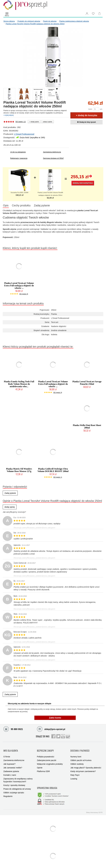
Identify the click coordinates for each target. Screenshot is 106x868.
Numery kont (76, 754)
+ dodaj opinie (34, 122)
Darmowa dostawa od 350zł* (53, 158)
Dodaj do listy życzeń (86, 122)
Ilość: (90, 109)
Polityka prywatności (46, 754)
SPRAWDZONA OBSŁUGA (47, 783)
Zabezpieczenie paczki (47, 757)
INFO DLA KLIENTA (11, 749)
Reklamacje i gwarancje (19, 158)
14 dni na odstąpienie (18, 152)
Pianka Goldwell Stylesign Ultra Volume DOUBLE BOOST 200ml (53, 471)
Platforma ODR (43, 768)
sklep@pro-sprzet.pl (51, 730)
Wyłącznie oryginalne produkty (50, 761)
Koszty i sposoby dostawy (14, 782)
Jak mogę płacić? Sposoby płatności (86, 765)
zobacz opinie (47, 122)
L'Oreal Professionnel (24, 134)
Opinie (40, 765)
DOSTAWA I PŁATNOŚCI (80, 749)
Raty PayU (75, 772)
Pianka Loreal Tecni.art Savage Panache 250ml (87, 383)
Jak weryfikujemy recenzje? (14, 513)
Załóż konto (55, 718)
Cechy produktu (25, 206)
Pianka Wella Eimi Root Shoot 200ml (87, 427)
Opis (7, 206)
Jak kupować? (9, 761)
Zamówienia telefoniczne (52, 152)
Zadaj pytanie (49, 206)
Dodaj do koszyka (83, 183)
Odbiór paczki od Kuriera (81, 757)
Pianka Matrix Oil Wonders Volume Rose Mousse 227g (19, 471)
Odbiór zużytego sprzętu (14, 789)
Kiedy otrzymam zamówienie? (83, 768)
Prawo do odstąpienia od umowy (17, 786)
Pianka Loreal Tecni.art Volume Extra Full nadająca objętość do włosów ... (19, 286)
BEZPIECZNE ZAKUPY (45, 749)
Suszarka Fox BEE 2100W (19, 192)
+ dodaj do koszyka (86, 115)
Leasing (74, 776)
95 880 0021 (13, 730)
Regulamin (8, 793)
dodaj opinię (10, 508)
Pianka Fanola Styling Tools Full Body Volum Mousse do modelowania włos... (19, 385)
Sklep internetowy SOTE (94, 805)
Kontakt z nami (10, 772)
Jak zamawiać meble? (13, 765)
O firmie (7, 754)
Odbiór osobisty (77, 761)
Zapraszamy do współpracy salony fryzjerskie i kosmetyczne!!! (18, 777)
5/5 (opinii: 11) (21, 122)
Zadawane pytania (11, 768)
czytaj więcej (8, 115)
